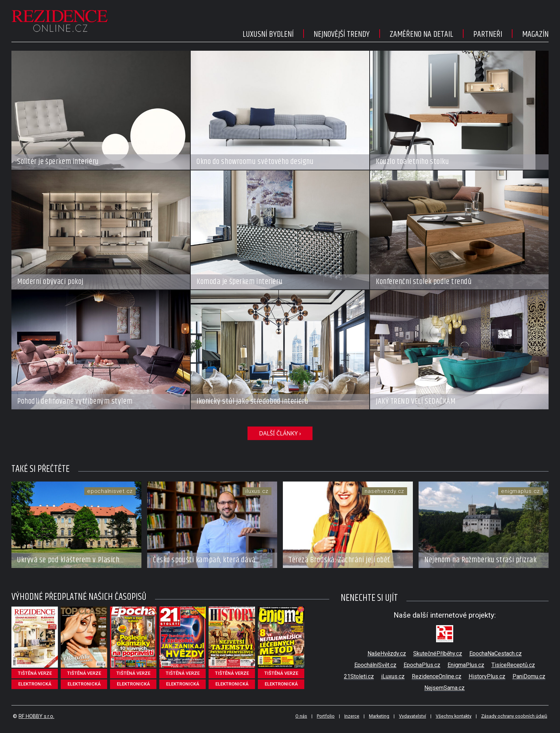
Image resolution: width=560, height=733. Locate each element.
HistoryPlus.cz (487, 676)
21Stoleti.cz (359, 676)
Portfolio (326, 716)
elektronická (35, 684)
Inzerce (352, 716)
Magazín (535, 34)
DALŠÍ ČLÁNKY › (280, 433)
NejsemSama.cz (444, 688)
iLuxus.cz (393, 676)
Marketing (379, 716)
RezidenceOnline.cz (437, 676)
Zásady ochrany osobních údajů (514, 716)
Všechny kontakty (454, 716)
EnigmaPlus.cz (466, 665)
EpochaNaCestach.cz (496, 654)
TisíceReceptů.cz (513, 665)
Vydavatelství (412, 716)
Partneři (488, 34)
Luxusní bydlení (268, 34)
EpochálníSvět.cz (375, 665)
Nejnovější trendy (342, 34)
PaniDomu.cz (529, 676)
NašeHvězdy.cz (387, 654)
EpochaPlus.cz (422, 665)
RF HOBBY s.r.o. (36, 716)
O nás (301, 716)
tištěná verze (35, 673)
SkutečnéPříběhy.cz (438, 654)
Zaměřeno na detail (421, 34)
